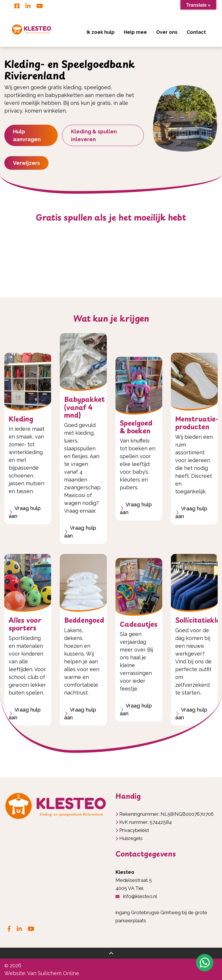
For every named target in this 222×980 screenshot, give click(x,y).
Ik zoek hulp (101, 32)
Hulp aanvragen (27, 135)
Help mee (135, 32)
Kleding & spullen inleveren (94, 135)
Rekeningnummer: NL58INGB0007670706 (166, 814)
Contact (196, 32)
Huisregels (131, 838)
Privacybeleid (134, 830)
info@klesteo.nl (140, 896)
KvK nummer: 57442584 (145, 822)
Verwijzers (26, 163)
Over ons (167, 32)
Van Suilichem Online (53, 973)
